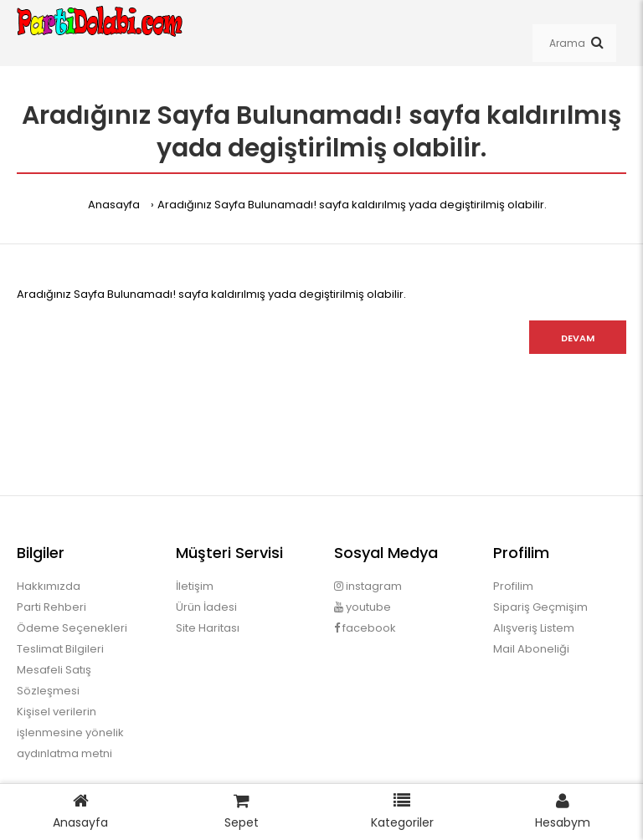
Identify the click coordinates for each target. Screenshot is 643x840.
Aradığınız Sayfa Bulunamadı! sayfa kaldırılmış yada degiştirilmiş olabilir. (352, 205)
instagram (368, 586)
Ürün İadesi (206, 607)
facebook (365, 628)
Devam (578, 338)
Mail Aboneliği (531, 649)
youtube (363, 607)
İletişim (195, 586)
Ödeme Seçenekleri (72, 628)
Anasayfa (114, 205)
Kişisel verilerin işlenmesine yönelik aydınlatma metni (70, 732)
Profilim (513, 586)
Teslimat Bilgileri (60, 649)
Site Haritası (208, 628)
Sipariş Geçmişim (540, 607)
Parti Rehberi (51, 607)
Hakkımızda (49, 586)
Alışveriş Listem (534, 628)
